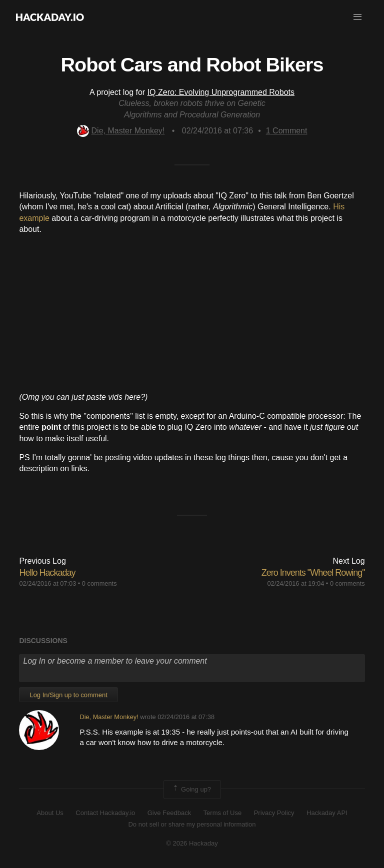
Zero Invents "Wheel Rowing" (313, 573)
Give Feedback (169, 813)
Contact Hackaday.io (105, 813)
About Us (50, 813)
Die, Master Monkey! (121, 131)
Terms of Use (223, 813)
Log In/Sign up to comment (68, 695)
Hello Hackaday (47, 573)
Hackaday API (327, 813)
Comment (287, 131)
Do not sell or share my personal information (192, 824)
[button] (357, 17)
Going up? (191, 790)
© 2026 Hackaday (192, 843)
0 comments (99, 583)
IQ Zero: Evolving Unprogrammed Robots (221, 92)
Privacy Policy (274, 813)
